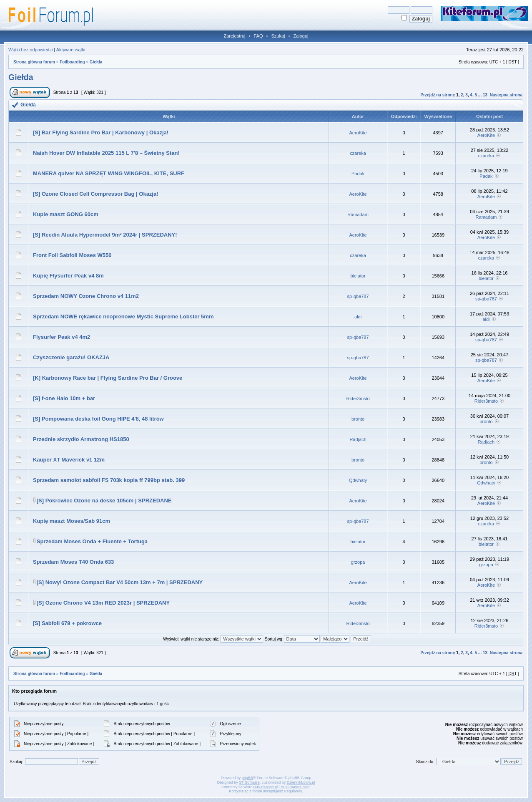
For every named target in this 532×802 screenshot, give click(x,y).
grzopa (358, 562)
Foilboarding (72, 62)
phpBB (247, 778)
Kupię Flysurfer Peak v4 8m (68, 276)
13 (485, 95)
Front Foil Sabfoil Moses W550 (72, 255)
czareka (358, 153)
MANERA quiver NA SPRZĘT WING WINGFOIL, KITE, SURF (109, 173)
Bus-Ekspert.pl (266, 787)
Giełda (96, 62)
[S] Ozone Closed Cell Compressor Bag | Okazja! (96, 194)
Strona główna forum (34, 62)
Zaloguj (301, 36)
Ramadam (358, 214)
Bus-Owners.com (295, 787)
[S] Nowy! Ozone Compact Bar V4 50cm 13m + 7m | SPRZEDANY (120, 582)
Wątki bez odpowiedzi (30, 50)
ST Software (249, 782)
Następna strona (506, 95)
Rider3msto (358, 398)
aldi (358, 317)
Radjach (358, 439)
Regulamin (293, 791)
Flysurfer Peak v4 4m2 (61, 337)
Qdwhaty (358, 480)
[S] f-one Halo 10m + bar (64, 398)
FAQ (258, 36)
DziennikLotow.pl (301, 782)
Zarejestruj (235, 36)
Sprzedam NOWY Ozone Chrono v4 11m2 (86, 296)
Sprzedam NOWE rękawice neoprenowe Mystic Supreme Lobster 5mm (123, 317)
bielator (358, 276)
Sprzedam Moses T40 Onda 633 (73, 562)
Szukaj (278, 36)
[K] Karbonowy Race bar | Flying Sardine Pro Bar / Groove (108, 378)
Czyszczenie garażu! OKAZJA (71, 357)
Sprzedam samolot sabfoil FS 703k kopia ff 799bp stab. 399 (109, 480)
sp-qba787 (358, 296)
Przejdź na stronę (438, 95)
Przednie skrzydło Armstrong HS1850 (81, 439)
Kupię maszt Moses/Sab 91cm (72, 521)
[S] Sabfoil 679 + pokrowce (67, 623)
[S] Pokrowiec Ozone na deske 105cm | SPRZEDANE (104, 501)
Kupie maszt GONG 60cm (66, 214)
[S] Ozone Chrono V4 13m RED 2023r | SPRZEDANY (103, 603)
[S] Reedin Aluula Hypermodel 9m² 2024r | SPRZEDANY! (105, 235)
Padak (358, 174)
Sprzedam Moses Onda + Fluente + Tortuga (92, 541)
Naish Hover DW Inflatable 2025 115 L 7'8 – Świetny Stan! (106, 153)
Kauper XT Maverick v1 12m (69, 460)
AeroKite (358, 133)
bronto (358, 419)
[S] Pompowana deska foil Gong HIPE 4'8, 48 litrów (98, 419)
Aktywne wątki (71, 50)
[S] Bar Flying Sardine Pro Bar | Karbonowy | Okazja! (101, 132)
